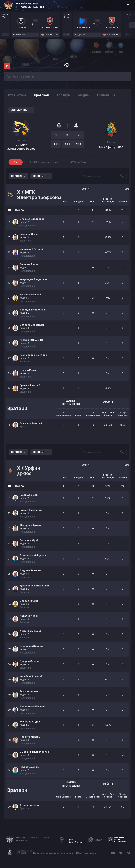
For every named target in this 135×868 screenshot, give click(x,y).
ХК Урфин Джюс (111, 147)
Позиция (41, 176)
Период (18, 176)
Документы (21, 110)
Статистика (17, 95)
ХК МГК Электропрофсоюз (21, 147)
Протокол (41, 95)
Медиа (84, 95)
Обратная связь (86, 853)
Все (16, 162)
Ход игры (64, 95)
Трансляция (106, 95)
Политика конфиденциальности (53, 853)
